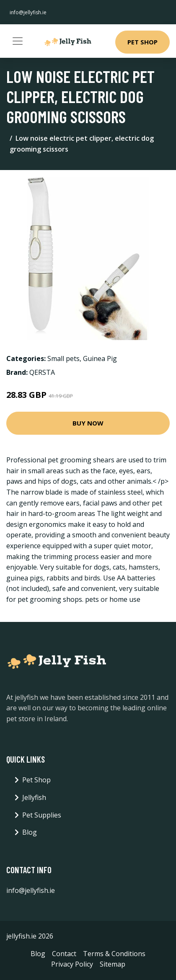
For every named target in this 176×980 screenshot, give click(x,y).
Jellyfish (34, 797)
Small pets (63, 358)
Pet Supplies (42, 815)
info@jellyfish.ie (28, 12)
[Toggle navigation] (18, 41)
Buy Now (88, 423)
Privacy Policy (72, 964)
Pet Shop (142, 42)
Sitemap (113, 964)
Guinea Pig (100, 358)
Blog (30, 832)
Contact (64, 954)
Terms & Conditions (114, 954)
